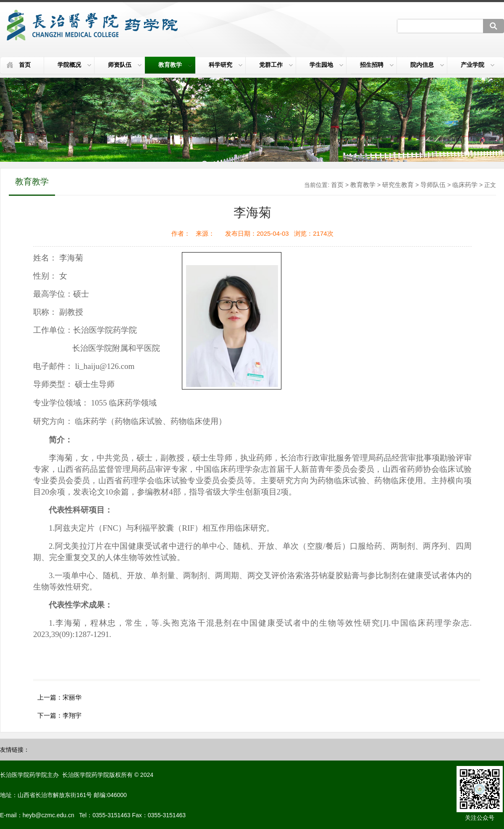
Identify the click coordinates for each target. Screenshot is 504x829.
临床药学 (465, 185)
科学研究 (226, 65)
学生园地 (326, 65)
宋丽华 (72, 697)
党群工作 (276, 65)
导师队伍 (433, 185)
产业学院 (478, 65)
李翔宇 (72, 715)
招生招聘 (377, 65)
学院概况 (74, 65)
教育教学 (175, 65)
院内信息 (427, 65)
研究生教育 (398, 185)
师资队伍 (125, 65)
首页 (25, 65)
